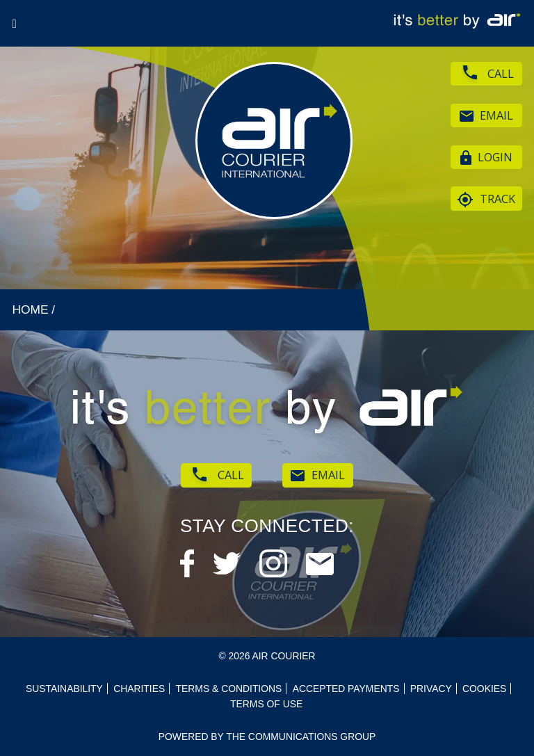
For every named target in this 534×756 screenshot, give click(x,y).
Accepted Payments (346, 689)
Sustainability (64, 689)
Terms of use (266, 704)
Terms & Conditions (229, 689)
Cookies (484, 689)
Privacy (431, 689)
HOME (30, 309)
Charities (139, 689)
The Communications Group (301, 737)
